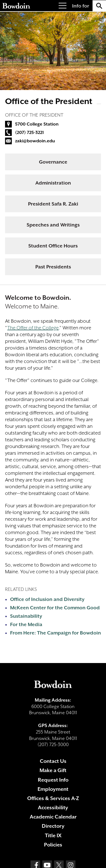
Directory (53, 826)
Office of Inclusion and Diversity (47, 599)
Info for (81, 6)
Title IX (53, 835)
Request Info (53, 780)
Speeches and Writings (53, 225)
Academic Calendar (53, 817)
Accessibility (53, 807)
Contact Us (53, 761)
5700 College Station (37, 124)
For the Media (26, 624)
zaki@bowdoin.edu (35, 141)
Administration (53, 183)
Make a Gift (53, 770)
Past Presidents (53, 267)
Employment (53, 789)
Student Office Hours (53, 246)
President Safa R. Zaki (53, 204)
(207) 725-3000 (53, 745)
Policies (53, 845)
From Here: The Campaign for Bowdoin (56, 633)
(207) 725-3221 (29, 133)
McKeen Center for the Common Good (55, 608)
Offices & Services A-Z (53, 798)
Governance (53, 162)
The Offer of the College (33, 328)
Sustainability (26, 616)
